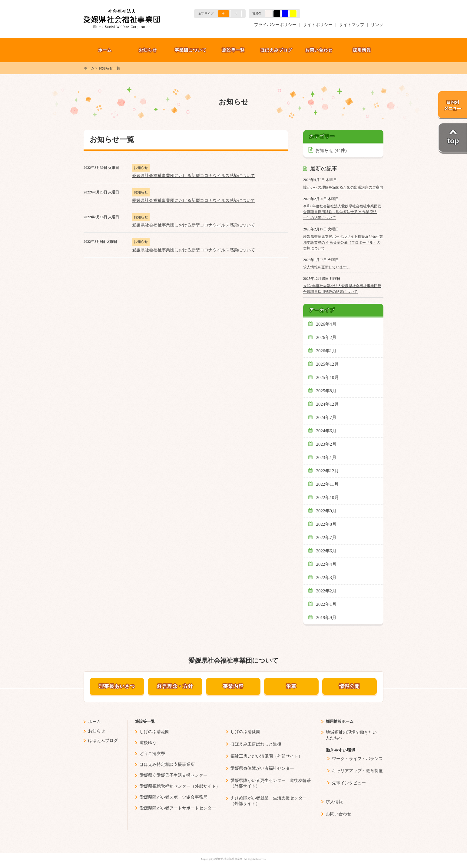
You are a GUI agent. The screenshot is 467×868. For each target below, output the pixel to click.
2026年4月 (326, 324)
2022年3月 (326, 578)
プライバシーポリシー (275, 25)
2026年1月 (326, 351)
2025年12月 (328, 364)
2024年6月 (326, 431)
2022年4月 (326, 564)
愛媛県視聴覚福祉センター (165, 786)
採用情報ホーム (340, 721)
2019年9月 (326, 618)
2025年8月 (326, 391)
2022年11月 (328, 484)
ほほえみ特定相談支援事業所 (167, 764)
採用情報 (362, 50)
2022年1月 (326, 604)
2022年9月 (326, 511)
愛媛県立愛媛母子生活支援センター (174, 775)
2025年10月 (328, 377)
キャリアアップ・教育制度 (357, 771)
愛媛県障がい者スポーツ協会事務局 (174, 797)
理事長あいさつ (117, 686)
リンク (377, 25)
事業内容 (233, 686)
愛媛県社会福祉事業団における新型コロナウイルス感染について (194, 176)
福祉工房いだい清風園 (252, 756)
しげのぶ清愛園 (245, 732)
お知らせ (148, 50)
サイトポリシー (318, 25)
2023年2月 (326, 444)
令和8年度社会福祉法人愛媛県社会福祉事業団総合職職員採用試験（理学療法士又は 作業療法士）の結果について (342, 212)
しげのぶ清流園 (154, 732)
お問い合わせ (319, 50)
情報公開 (349, 686)
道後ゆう (148, 743)
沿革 (291, 686)
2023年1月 (326, 457)
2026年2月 (326, 337)
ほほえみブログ (276, 50)
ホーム (105, 50)
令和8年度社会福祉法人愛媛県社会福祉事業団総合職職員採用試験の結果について (342, 289)
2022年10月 (328, 498)
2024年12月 (328, 404)
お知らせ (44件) (331, 150)
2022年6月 (326, 551)
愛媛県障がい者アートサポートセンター (178, 808)
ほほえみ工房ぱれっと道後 (256, 744)
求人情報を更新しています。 (327, 267)
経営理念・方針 (175, 686)
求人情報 (334, 802)
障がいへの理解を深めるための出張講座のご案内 (343, 187)
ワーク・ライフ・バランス (357, 759)
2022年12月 (328, 471)
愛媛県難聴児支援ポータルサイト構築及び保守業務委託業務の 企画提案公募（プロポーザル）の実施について (343, 242)
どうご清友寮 (152, 754)
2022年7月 (326, 538)
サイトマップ (352, 25)
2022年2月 (326, 591)
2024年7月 (326, 417)
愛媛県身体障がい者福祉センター (262, 768)
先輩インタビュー (349, 783)
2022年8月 (326, 524)
